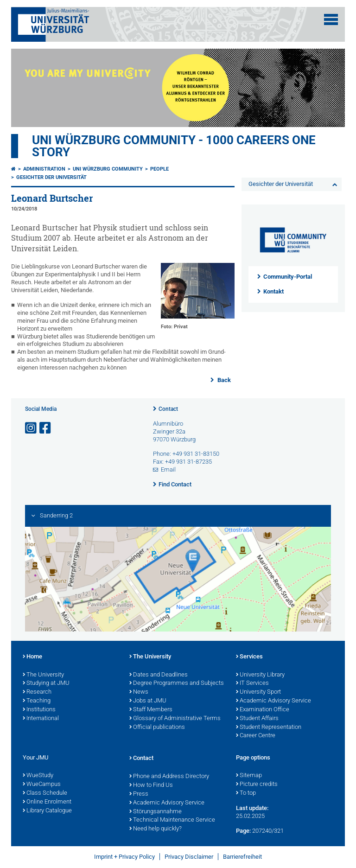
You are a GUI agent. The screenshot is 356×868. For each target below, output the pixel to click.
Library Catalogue (47, 811)
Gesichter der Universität (51, 177)
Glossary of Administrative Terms (175, 719)
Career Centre (256, 736)
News (139, 692)
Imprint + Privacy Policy (124, 857)
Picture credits (257, 785)
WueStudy (38, 776)
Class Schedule (45, 793)
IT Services (252, 683)
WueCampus (42, 785)
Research (37, 692)
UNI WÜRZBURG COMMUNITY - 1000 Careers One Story (174, 146)
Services (249, 657)
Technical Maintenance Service (172, 820)
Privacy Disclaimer (189, 857)
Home (32, 657)
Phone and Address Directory (169, 777)
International (41, 719)
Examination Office (263, 710)
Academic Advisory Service (273, 701)
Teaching (37, 701)
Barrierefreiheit (242, 857)
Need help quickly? (156, 829)
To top (246, 793)
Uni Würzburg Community (108, 169)
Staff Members (151, 710)
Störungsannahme (156, 812)
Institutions (39, 710)
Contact (168, 409)
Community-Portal (288, 277)
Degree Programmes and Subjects (177, 683)
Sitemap (249, 776)
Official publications (157, 728)
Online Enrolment (47, 802)
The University (43, 675)
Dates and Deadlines (159, 675)
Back (223, 380)
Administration (44, 169)
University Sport (258, 692)
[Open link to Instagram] (32, 428)
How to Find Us (151, 785)
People (159, 169)
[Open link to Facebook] (46, 428)
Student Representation (269, 728)
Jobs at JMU (148, 701)
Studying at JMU (46, 683)
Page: (243, 831)
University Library (260, 675)
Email (168, 469)
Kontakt (273, 291)
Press (139, 794)
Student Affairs (257, 719)
